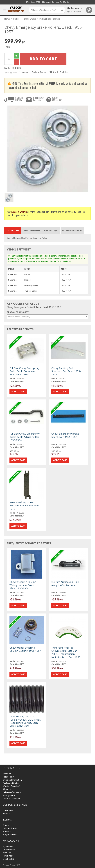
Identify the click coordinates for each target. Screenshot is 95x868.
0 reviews (23, 72)
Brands (6, 825)
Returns (6, 813)
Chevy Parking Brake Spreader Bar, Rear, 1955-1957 (66, 371)
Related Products (72, 231)
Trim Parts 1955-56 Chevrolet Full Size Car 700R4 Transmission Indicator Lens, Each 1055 (66, 652)
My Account (8, 847)
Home (7, 19)
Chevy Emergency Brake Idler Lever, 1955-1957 (65, 435)
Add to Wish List (59, 72)
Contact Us (48, 2)
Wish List (7, 853)
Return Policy (9, 777)
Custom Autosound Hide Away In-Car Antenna (65, 583)
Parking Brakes (29, 19)
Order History (9, 850)
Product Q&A (51, 231)
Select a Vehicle (19, 212)
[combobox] (47, 317)
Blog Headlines (10, 835)
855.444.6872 (33, 2)
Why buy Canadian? (12, 786)
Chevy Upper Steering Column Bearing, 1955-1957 (25, 649)
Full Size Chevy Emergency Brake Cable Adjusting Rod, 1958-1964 (25, 437)
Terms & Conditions (12, 799)
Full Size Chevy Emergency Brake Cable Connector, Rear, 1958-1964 (25, 371)
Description (13, 231)
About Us (7, 789)
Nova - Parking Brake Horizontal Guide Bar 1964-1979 (25, 505)
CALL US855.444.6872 (57, 99)
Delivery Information (12, 792)
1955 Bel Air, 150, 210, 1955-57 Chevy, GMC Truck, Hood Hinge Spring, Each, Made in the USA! (25, 721)
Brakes (16, 19)
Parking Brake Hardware (50, 19)
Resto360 (7, 774)
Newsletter (8, 856)
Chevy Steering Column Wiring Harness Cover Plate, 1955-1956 (23, 585)
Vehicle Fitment (32, 231)
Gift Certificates (10, 828)
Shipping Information (12, 780)
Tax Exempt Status (11, 783)
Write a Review (39, 72)
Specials (7, 831)
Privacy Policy (9, 795)
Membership (8, 859)
